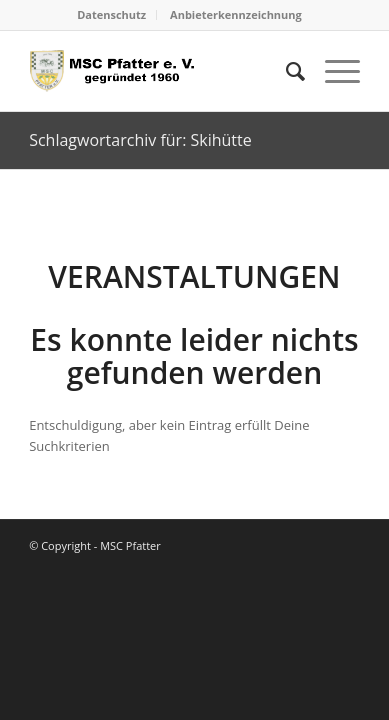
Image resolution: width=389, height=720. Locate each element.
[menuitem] (112, 15)
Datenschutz (111, 14)
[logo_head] (161, 71)
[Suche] (285, 71)
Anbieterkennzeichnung (236, 14)
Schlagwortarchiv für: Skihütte (140, 140)
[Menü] (332, 71)
